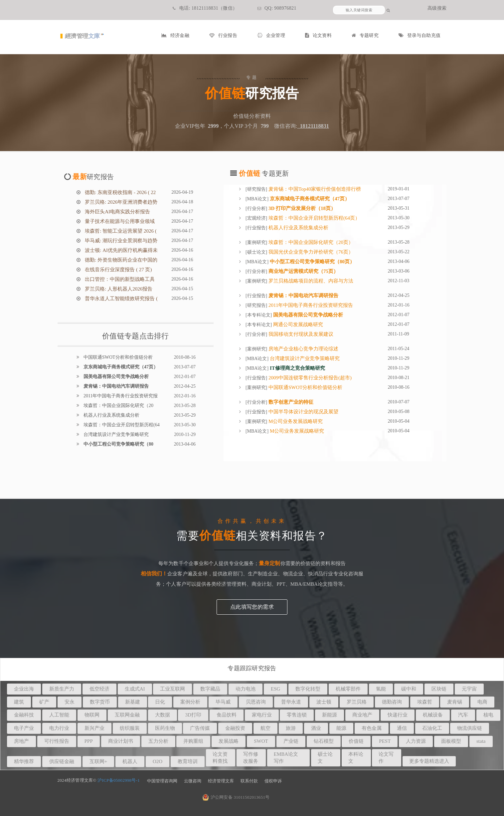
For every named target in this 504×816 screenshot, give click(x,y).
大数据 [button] (163, 715)
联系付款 (249, 781)
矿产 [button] (44, 702)
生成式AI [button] (135, 689)
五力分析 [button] (158, 741)
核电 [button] (488, 715)
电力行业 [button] (59, 728)
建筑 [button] (19, 702)
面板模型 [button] (451, 741)
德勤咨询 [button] (392, 702)
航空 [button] (265, 728)
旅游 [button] (291, 728)
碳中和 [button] (409, 689)
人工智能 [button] (59, 715)
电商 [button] (482, 702)
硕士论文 (256, 252)
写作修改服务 (251, 758)
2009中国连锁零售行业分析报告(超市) (309, 378)
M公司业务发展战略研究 (295, 421)
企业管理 (271, 35)
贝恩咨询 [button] (256, 702)
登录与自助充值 (420, 35)
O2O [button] (158, 761)
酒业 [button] (316, 728)
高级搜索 (437, 8)
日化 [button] (160, 702)
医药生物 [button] (165, 728)
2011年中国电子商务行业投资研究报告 (310, 305)
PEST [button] (385, 741)
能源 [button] (341, 728)
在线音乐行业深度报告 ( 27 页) (118, 270)
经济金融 (175, 35)
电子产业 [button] (24, 728)
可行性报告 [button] (57, 741)
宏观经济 (256, 218)
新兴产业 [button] (94, 728)
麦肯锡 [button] (455, 702)
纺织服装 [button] (130, 728)
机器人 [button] (130, 761)
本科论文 (356, 758)
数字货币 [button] (100, 702)
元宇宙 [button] (469, 689)
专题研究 (365, 35)
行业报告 (223, 35)
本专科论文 (259, 315)
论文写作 (386, 758)
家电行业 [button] (262, 715)
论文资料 (318, 35)
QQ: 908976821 (277, 8)
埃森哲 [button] (425, 702)
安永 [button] (70, 702)
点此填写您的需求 (252, 607)
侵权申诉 (273, 781)
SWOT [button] (261, 741)
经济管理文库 (221, 781)
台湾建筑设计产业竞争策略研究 (116, 434)
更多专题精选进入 (429, 761)
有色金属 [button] (372, 728)
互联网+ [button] (98, 761)
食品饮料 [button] (227, 715)
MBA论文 (257, 199)
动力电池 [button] (246, 689)
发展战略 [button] (229, 741)
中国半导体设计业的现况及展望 (303, 412)
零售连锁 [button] (297, 715)
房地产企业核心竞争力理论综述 (303, 349)
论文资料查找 (220, 758)
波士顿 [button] (324, 702)
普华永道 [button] (291, 702)
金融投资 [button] (235, 728)
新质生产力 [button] (62, 689)
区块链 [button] (439, 689)
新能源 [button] (330, 715)
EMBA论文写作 (286, 758)
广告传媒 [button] (200, 728)
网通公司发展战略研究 (297, 324)
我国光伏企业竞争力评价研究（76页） (310, 252)
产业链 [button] (291, 741)
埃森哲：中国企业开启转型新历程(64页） (314, 218)
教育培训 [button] (188, 761)
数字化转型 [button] (308, 689)
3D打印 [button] (193, 715)
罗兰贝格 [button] (357, 702)
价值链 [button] (356, 741)
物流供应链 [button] (470, 728)
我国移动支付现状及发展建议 (300, 334)
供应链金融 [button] (62, 761)
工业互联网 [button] (172, 689)
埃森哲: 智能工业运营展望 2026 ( (120, 231)
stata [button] (481, 741)
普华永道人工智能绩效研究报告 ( (121, 299)
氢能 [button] (381, 689)
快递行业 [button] (398, 715)
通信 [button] (402, 728)
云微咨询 (193, 781)
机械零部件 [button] (348, 689)
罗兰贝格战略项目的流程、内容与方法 (310, 281)
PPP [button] (89, 741)
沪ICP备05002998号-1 (119, 780)
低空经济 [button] (99, 689)
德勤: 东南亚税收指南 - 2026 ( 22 (120, 192)
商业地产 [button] (362, 715)
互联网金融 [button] (127, 715)
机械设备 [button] (433, 715)
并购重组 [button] (193, 741)
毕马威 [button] (223, 702)
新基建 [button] (133, 702)
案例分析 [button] (190, 702)
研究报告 (256, 189)
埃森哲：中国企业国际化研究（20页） (310, 242)
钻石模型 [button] (324, 741)
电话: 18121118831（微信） (205, 8)
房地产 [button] (21, 741)
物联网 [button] (92, 715)
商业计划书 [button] (121, 741)
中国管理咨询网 (162, 781)
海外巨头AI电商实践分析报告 (117, 212)
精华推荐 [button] (24, 761)
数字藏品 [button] (210, 689)
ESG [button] (275, 689)
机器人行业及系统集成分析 (111, 415)
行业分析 (256, 208)
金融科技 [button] (24, 715)
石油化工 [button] (432, 728)
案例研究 (256, 242)
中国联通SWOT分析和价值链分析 (118, 357)
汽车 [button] (463, 715)
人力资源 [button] (416, 741)
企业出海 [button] (24, 689)
